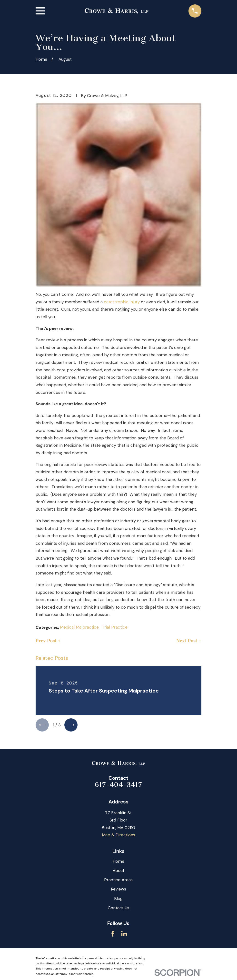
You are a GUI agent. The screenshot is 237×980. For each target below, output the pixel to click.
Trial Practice (115, 627)
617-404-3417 (118, 786)
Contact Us (118, 910)
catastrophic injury (122, 302)
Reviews (118, 891)
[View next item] (74, 726)
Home (118, 863)
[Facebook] (113, 935)
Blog (118, 900)
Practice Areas (118, 881)
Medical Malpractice (79, 627)
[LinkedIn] (124, 935)
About (118, 872)
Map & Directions (118, 837)
